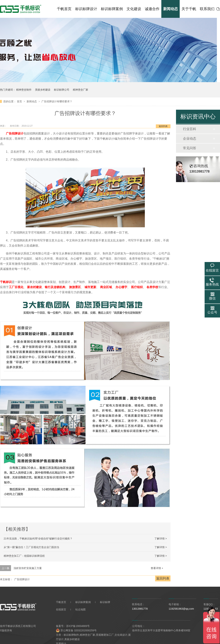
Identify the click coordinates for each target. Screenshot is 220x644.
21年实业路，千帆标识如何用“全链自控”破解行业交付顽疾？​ (38, 539)
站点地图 (80, 609)
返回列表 (163, 126)
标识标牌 (105, 602)
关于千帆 (189, 9)
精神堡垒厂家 (80, 90)
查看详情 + (157, 568)
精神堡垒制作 (24, 90)
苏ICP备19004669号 (78, 626)
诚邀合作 (152, 9)
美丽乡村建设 (43, 90)
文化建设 (134, 9)
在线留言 (61, 609)
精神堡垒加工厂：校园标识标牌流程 (24, 556)
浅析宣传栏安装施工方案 (28, 568)
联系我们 (207, 9)
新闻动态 (170, 9)
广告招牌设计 (22, 579)
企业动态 (190, 139)
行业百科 (190, 129)
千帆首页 (64, 9)
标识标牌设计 (86, 9)
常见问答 (190, 148)
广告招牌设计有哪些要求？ (57, 101)
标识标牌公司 (62, 90)
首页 (20, 101)
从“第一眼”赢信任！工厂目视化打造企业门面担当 (31, 547)
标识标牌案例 (112, 9)
